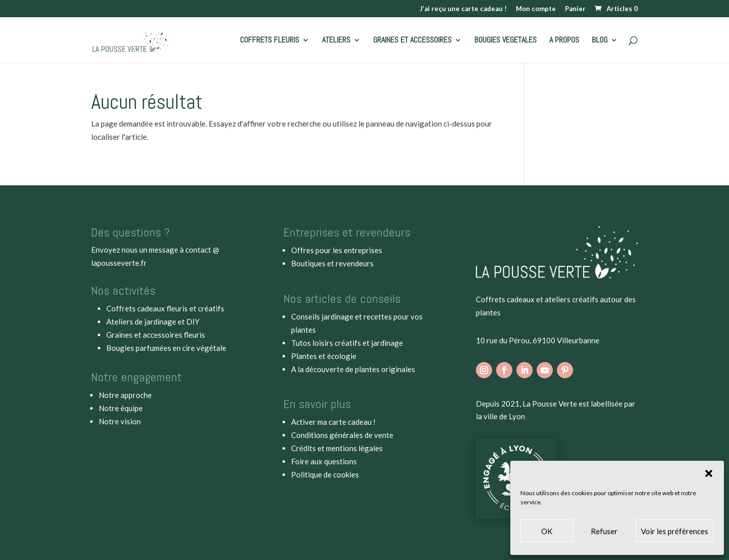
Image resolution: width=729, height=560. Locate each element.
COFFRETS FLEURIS (270, 41)
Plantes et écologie (324, 356)
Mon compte (536, 9)
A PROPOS (564, 41)
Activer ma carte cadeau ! (333, 422)
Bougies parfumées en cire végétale (166, 348)
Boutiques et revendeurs (332, 263)
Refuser (604, 531)
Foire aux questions (324, 461)
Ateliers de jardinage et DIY (153, 322)
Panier (575, 9)
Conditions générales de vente (342, 435)
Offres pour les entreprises (337, 250)
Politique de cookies (325, 474)
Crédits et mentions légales (337, 448)
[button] (709, 473)
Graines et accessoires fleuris (156, 335)
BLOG (600, 41)
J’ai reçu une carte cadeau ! (463, 9)
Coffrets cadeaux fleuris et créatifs (165, 308)
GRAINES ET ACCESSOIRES (412, 41)
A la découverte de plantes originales (353, 369)
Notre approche (125, 395)
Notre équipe (121, 408)
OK (547, 531)
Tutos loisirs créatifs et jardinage (347, 343)
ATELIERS (336, 41)
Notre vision (120, 421)
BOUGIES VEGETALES (505, 41)
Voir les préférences (675, 531)
